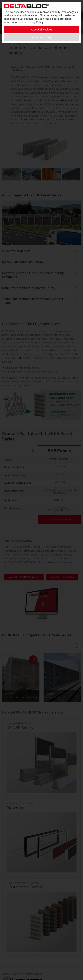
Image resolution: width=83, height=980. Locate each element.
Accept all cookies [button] (41, 29)
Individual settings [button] (42, 37)
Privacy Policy (35, 22)
